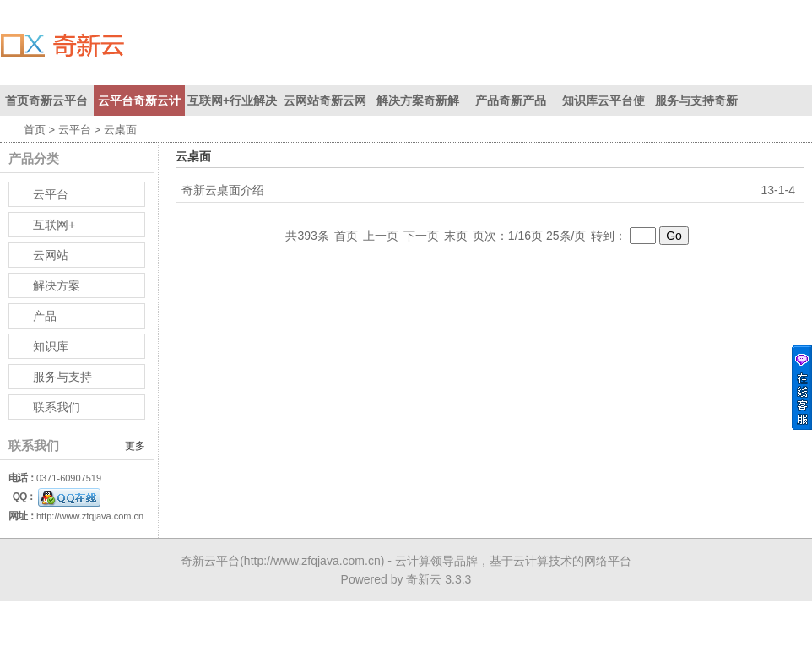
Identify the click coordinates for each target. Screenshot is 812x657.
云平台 (75, 130)
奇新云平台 (210, 561)
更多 (135, 446)
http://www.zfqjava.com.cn (90, 516)
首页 (35, 130)
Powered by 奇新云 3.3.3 (406, 579)
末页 (456, 236)
